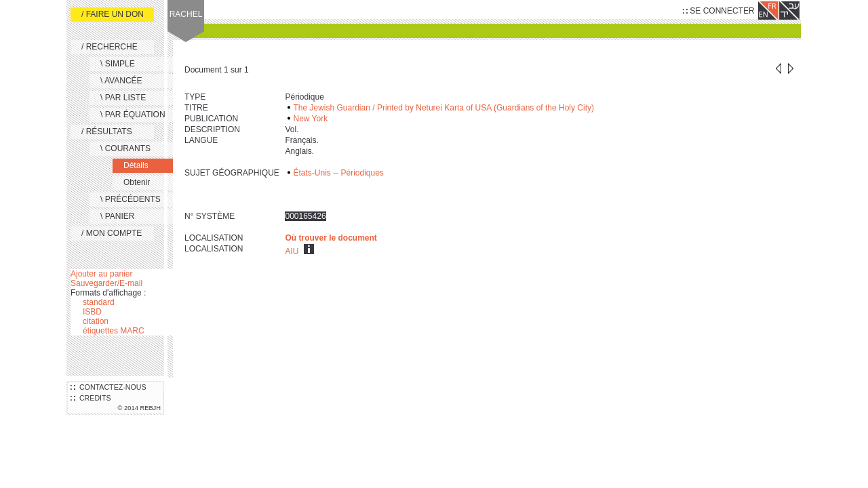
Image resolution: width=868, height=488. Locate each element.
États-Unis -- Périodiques (338, 173)
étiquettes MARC (114, 331)
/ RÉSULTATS (107, 131)
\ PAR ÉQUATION (133, 115)
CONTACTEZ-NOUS (108, 387)
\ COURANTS (125, 148)
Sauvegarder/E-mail (106, 283)
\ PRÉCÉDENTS (131, 199)
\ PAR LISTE (123, 98)
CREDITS (91, 398)
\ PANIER (117, 216)
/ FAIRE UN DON (113, 14)
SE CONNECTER (719, 11)
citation (96, 321)
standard (99, 302)
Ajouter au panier (101, 274)
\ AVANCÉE (121, 81)
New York (310, 119)
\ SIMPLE (118, 64)
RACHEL (186, 14)
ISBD (92, 312)
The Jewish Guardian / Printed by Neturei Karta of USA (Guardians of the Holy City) (443, 108)
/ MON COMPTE (112, 233)
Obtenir (137, 182)
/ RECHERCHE (110, 47)
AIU (292, 251)
